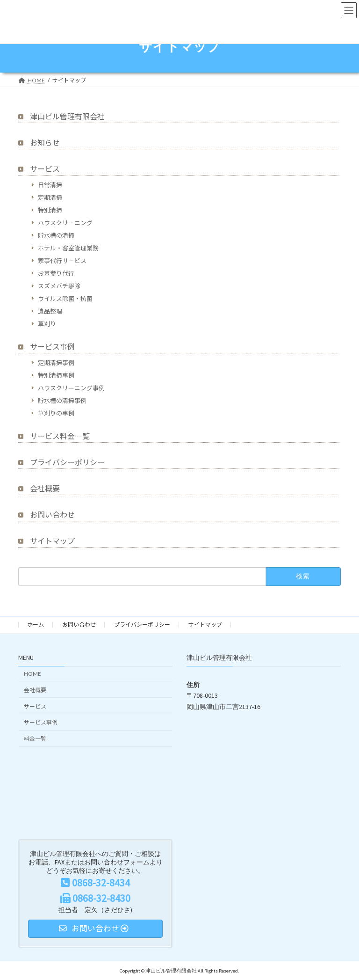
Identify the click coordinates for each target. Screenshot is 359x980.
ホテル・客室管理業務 (68, 248)
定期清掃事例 (56, 363)
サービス (45, 169)
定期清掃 (50, 197)
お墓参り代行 (56, 273)
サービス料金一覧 (60, 436)
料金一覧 (35, 739)
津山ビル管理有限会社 (67, 116)
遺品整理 (50, 311)
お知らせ (45, 143)
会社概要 (45, 488)
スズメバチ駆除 (59, 286)
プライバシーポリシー (67, 462)
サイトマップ (52, 541)
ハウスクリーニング (65, 223)
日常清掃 (50, 185)
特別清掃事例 (56, 375)
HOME (32, 674)
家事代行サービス (62, 261)
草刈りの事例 (56, 413)
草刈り (47, 324)
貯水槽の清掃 (56, 235)
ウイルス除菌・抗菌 (65, 299)
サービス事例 (52, 347)
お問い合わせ (52, 515)
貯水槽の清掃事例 (62, 401)
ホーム (36, 625)
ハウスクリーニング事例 (71, 388)
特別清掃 (50, 210)
